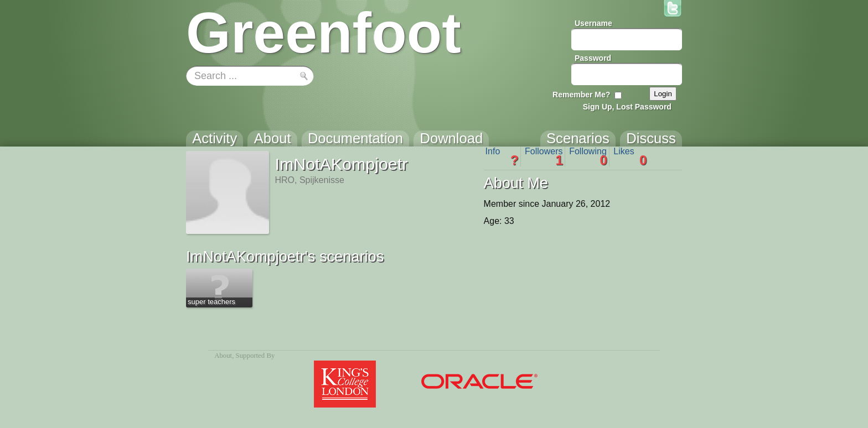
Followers (544, 156)
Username (593, 23)
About (223, 356)
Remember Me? (581, 95)
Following (588, 156)
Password (593, 58)
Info (502, 156)
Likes (630, 156)
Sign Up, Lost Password (627, 107)
